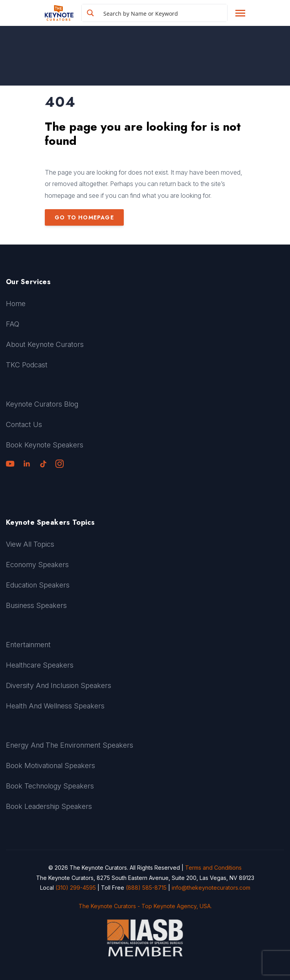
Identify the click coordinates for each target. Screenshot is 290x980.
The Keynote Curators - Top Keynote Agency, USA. (145, 906)
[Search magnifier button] (90, 13)
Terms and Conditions (213, 868)
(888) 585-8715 (146, 888)
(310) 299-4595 (76, 888)
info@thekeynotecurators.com (211, 888)
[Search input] (163, 13)
